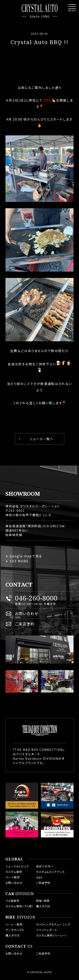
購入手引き (43, 906)
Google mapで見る (26, 556)
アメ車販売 (12, 901)
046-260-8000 (36, 598)
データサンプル (15, 930)
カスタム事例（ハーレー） (52, 935)
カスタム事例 (14, 872)
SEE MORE (19, 561)
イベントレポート (47, 930)
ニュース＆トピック (17, 866)
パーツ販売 (13, 877)
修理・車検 (43, 901)
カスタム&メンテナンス (50, 872)
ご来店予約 (25, 624)
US (19, 946)
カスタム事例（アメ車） (19, 906)
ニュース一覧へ (42, 439)
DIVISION (20, 894)
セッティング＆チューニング (53, 924)
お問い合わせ (27, 613)
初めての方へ (45, 866)
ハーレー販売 (14, 924)
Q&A (39, 877)
